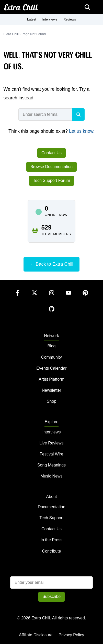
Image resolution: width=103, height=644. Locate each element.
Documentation (52, 507)
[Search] (78, 115)
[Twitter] (35, 298)
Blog (51, 346)
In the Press (52, 540)
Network (52, 336)
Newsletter (52, 390)
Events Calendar (51, 368)
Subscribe (52, 596)
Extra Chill (21, 7)
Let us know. (82, 131)
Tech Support (51, 518)
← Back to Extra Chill (51, 264)
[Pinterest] (85, 298)
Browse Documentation (52, 167)
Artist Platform (51, 379)
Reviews (70, 19)
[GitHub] (52, 314)
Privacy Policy (71, 635)
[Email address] (51, 583)
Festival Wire (51, 454)
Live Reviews (51, 443)
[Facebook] (18, 298)
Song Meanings (52, 465)
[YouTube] (69, 298)
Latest (32, 19)
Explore (51, 422)
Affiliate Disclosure (36, 635)
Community (52, 357)
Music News (51, 476)
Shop (52, 401)
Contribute (52, 551)
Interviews (50, 19)
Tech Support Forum (52, 180)
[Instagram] (52, 298)
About (52, 497)
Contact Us (52, 153)
